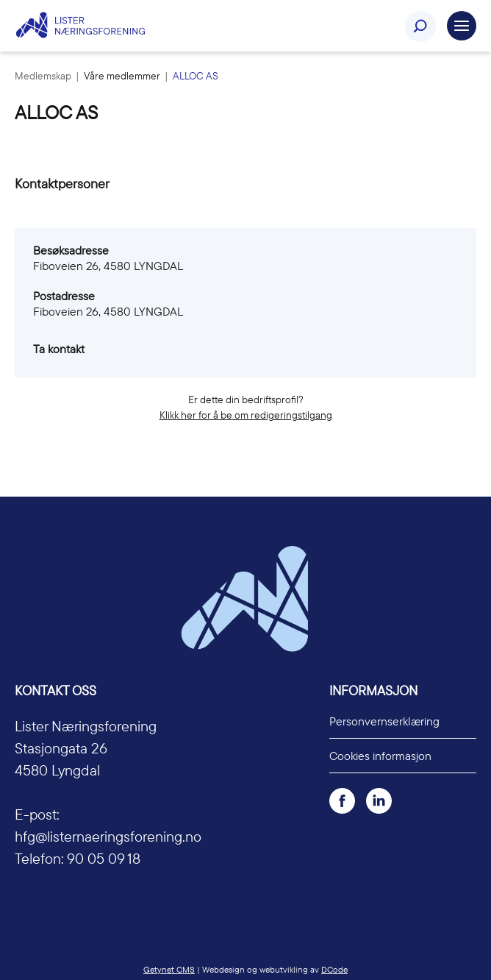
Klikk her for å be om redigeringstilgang (246, 415)
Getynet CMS (169, 969)
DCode (334, 969)
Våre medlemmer (123, 76)
